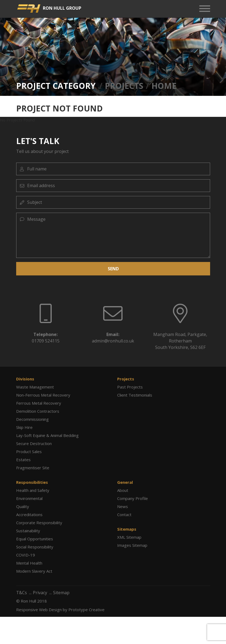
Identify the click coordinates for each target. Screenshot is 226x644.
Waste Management (35, 387)
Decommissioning (32, 419)
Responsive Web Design (39, 610)
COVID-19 (26, 555)
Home (164, 86)
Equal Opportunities (35, 539)
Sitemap (61, 593)
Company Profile (133, 498)
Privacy (40, 593)
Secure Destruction (34, 443)
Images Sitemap (132, 545)
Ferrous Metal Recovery (39, 403)
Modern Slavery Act (34, 571)
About (123, 490)
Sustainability (28, 531)
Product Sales (29, 451)
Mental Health (29, 563)
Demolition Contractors (38, 411)
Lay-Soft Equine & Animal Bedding (47, 435)
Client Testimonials (135, 395)
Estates (23, 460)
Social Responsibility (35, 547)
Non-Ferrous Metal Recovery (43, 395)
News (123, 506)
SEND (113, 268)
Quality (23, 506)
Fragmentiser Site (33, 468)
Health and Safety (33, 490)
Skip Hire (24, 427)
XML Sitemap (129, 537)
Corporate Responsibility (39, 523)
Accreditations (29, 514)
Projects (124, 86)
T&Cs (22, 593)
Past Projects (130, 387)
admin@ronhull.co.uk (113, 341)
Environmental (29, 498)
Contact (124, 514)
